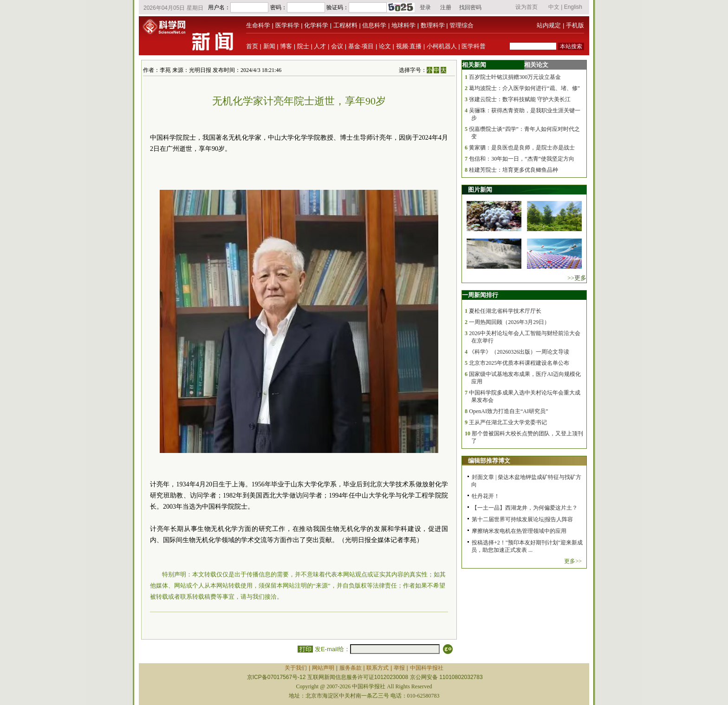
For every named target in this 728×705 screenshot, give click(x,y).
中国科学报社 (427, 668)
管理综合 (461, 25)
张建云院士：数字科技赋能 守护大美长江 (520, 99)
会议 (337, 46)
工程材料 (345, 25)
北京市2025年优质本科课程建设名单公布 (519, 363)
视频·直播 (409, 46)
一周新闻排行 (480, 295)
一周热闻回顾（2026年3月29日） (509, 322)
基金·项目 (361, 46)
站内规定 (549, 25)
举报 (399, 668)
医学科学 (287, 25)
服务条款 (351, 668)
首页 (252, 46)
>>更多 (577, 278)
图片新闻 (480, 190)
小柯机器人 (442, 46)
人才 (320, 46)
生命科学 (258, 25)
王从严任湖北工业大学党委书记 (508, 422)
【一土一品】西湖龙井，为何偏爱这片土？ (525, 508)
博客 (286, 46)
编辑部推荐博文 (489, 461)
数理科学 (433, 25)
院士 (303, 46)
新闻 (269, 46)
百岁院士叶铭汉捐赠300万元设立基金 (515, 77)
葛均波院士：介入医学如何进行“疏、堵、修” (524, 88)
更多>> (573, 561)
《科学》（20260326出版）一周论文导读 (519, 352)
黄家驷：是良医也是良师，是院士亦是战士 (522, 148)
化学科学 (316, 25)
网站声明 (323, 668)
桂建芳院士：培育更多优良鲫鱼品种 (513, 170)
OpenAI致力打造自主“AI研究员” (508, 411)
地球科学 (403, 25)
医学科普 (474, 46)
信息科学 (374, 25)
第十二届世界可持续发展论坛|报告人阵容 (522, 519)
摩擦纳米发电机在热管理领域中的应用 (519, 531)
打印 (305, 649)
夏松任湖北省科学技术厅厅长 (505, 311)
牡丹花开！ (486, 496)
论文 (385, 46)
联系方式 (377, 668)
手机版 (575, 25)
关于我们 (296, 668)
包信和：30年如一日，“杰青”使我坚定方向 (522, 159)
